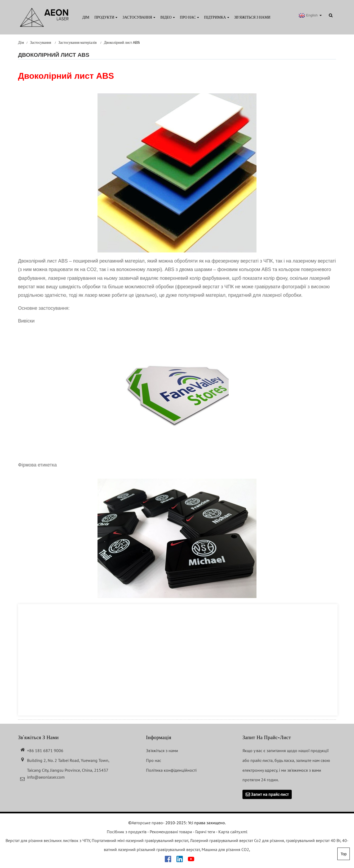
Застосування (139, 17)
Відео (167, 17)
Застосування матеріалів (77, 42)
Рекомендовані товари (171, 832)
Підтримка (217, 17)
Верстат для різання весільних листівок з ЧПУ (48, 840)
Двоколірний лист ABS (122, 42)
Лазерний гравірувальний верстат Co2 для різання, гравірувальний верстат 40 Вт (265, 840)
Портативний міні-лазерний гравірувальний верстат (140, 840)
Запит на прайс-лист (270, 794)
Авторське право (147, 823)
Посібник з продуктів (127, 832)
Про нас (189, 17)
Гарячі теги (205, 832)
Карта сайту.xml (233, 832)
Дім (86, 17)
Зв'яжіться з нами (252, 17)
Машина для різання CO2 (225, 849)
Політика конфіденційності (171, 770)
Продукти (106, 17)
